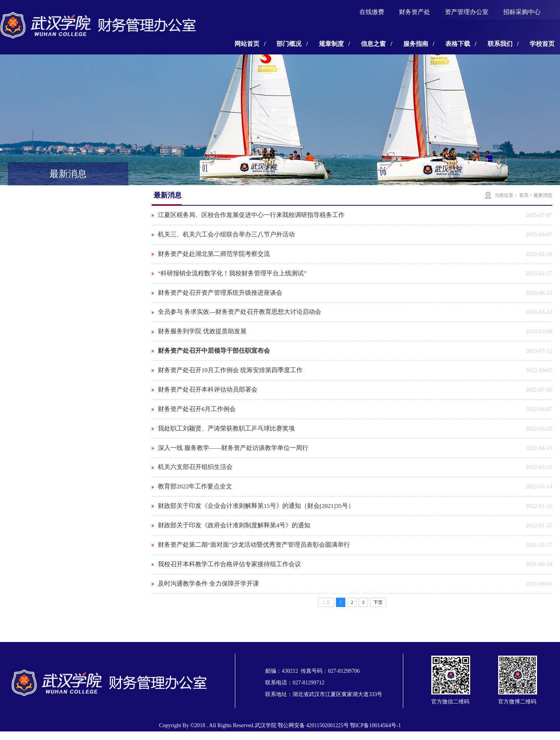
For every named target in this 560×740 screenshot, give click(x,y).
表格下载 (461, 44)
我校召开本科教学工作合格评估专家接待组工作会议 (229, 572)
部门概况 (292, 44)
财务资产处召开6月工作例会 (197, 414)
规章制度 (334, 44)
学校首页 (542, 44)
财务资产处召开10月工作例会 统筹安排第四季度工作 (230, 374)
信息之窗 (376, 44)
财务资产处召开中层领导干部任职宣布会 (214, 354)
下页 (378, 611)
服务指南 (419, 44)
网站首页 (250, 44)
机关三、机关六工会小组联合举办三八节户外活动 (226, 235)
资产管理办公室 (467, 12)
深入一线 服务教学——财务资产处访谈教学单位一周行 (233, 453)
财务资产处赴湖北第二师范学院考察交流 (214, 255)
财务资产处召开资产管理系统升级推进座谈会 (220, 295)
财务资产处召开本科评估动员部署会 (208, 394)
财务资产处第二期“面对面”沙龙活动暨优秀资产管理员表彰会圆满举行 (254, 552)
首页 (524, 195)
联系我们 (503, 44)
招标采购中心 (522, 12)
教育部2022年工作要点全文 (195, 493)
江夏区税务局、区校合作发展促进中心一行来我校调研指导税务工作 (251, 215)
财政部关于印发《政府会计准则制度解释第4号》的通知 (234, 533)
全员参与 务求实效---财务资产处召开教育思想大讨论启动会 (240, 314)
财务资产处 (415, 12)
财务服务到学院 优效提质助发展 (202, 334)
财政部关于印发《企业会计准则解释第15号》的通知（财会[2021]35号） (256, 513)
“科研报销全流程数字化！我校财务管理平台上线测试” (232, 275)
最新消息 (543, 195)
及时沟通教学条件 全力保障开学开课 (208, 592)
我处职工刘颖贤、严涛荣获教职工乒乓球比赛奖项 (226, 433)
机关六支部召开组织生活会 (195, 473)
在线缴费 (372, 12)
